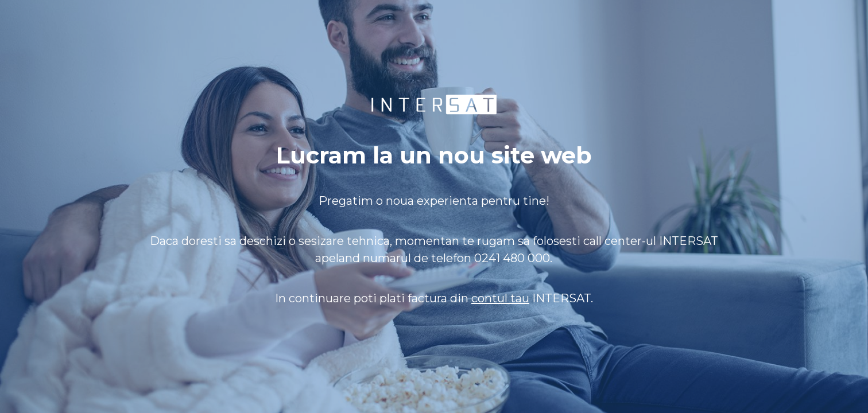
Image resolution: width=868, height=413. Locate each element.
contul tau (500, 298)
